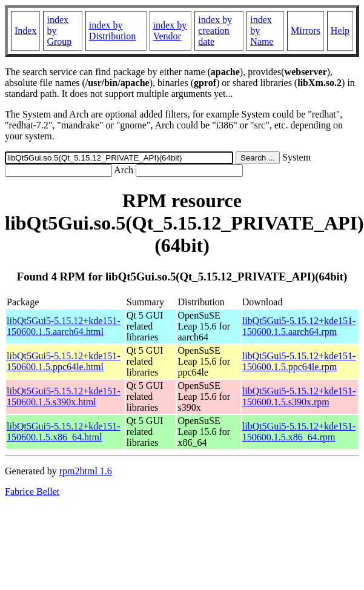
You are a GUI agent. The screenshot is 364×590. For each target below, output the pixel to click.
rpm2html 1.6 (86, 471)
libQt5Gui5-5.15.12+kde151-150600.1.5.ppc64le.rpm (299, 361)
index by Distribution (112, 31)
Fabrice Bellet (32, 492)
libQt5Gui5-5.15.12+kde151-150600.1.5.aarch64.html (64, 326)
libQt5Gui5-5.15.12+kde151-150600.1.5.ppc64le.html (64, 361)
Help (340, 31)
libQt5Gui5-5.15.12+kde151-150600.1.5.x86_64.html (64, 432)
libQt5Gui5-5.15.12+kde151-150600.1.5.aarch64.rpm (299, 326)
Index (25, 31)
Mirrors (306, 31)
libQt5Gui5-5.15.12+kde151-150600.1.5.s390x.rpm (299, 396)
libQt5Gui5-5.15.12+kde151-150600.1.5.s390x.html (64, 396)
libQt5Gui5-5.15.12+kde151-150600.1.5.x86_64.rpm (299, 432)
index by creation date (215, 31)
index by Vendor (170, 31)
